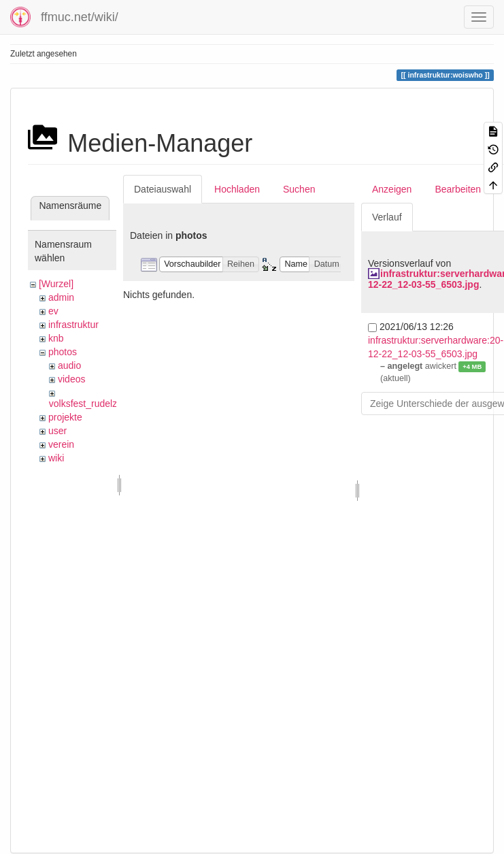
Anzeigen (392, 189)
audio (69, 365)
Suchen (299, 189)
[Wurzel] (56, 284)
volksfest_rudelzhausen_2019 (112, 404)
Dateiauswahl (163, 189)
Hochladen (237, 189)
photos (63, 352)
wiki (56, 458)
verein (61, 444)
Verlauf (387, 217)
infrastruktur (73, 325)
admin (61, 297)
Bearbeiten (458, 189)
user (57, 431)
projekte (65, 417)
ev (53, 311)
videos (71, 379)
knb (56, 338)
